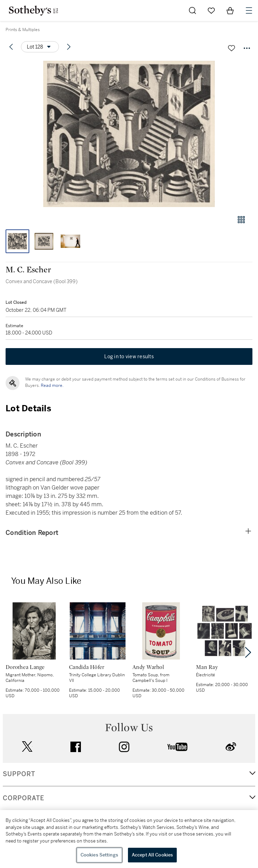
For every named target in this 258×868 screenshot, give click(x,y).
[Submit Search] (192, 10)
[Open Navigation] (249, 10)
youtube (177, 747)
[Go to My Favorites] (211, 10)
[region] (129, 839)
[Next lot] (69, 47)
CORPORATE (24, 798)
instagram (124, 747)
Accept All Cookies (152, 855)
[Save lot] (232, 48)
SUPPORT (19, 774)
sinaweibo (231, 747)
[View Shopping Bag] (230, 10)
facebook (76, 747)
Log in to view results (129, 356)
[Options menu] (40, 47)
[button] (129, 134)
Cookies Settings (99, 855)
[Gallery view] (241, 220)
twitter (27, 747)
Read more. (52, 385)
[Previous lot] (11, 47)
